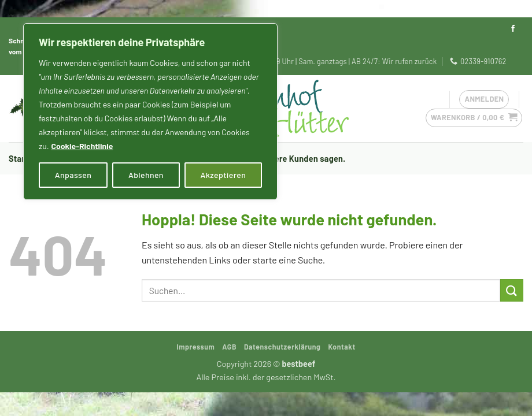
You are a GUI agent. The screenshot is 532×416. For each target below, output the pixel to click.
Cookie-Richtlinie (82, 146)
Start (19, 159)
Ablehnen (146, 175)
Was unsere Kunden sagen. (294, 159)
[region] (150, 112)
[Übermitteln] (512, 290)
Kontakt (341, 347)
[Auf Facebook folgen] (513, 29)
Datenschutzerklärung (282, 347)
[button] (474, 118)
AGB (229, 347)
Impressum (195, 347)
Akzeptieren (223, 175)
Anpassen (73, 175)
